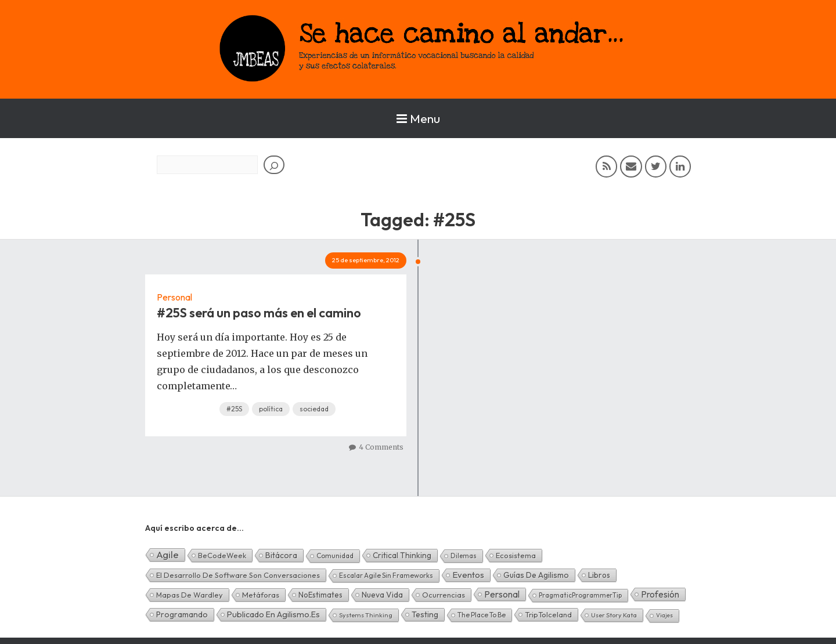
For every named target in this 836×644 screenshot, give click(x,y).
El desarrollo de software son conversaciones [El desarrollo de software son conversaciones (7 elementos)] (238, 575)
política (271, 409)
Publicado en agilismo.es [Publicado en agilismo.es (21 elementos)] (273, 614)
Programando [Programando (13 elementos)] (182, 614)
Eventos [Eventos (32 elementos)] (468, 575)
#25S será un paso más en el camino (259, 313)
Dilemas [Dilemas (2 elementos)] (464, 556)
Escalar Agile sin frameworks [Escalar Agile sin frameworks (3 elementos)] (386, 575)
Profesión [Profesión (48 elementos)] (660, 594)
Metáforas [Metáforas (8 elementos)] (261, 595)
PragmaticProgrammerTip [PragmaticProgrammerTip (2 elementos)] (580, 595)
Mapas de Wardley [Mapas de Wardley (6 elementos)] (190, 595)
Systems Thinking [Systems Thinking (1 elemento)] (366, 615)
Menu (418, 118)
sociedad (314, 409)
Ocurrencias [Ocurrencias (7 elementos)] (444, 595)
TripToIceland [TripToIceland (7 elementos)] (548, 614)
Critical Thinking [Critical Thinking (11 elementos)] (402, 555)
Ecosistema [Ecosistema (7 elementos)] (516, 555)
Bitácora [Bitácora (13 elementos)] (281, 555)
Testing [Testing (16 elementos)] (425, 614)
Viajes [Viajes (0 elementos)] (664, 615)
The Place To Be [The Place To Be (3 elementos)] (482, 615)
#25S (234, 409)
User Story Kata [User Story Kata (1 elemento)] (614, 615)
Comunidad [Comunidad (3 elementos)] (335, 556)
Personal (174, 297)
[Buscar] (274, 165)
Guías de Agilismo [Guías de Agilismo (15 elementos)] (536, 575)
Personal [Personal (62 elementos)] (502, 594)
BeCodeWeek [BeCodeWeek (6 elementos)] (222, 555)
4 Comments (381, 447)
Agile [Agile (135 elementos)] (167, 554)
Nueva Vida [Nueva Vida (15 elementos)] (382, 595)
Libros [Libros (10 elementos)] (599, 575)
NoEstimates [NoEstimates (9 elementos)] (320, 595)
